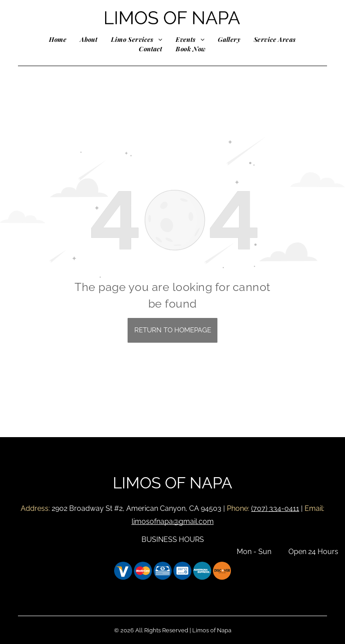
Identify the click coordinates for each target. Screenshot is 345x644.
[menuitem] (58, 39)
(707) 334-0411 (275, 508)
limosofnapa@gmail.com (173, 521)
